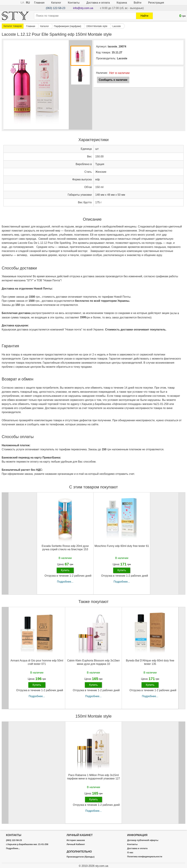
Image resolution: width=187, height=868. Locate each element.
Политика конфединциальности (145, 857)
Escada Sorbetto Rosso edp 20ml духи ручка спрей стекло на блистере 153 (65, 548)
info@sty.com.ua (83, 8)
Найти (144, 16)
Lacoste (122, 58)
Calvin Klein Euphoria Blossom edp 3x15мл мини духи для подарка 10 (93, 662)
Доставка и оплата (98, 3)
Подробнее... (65, 582)
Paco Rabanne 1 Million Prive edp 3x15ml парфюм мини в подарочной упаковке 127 (93, 777)
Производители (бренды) (80, 857)
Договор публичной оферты (143, 840)
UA (22, 3)
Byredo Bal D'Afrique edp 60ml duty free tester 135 (150, 662)
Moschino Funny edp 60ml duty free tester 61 (122, 546)
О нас (130, 853)
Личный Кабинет (76, 844)
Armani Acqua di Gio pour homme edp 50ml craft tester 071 (37, 662)
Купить (65, 570)
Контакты (74, 3)
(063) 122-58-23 (56, 8)
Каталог (56, 3)
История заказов (76, 840)
